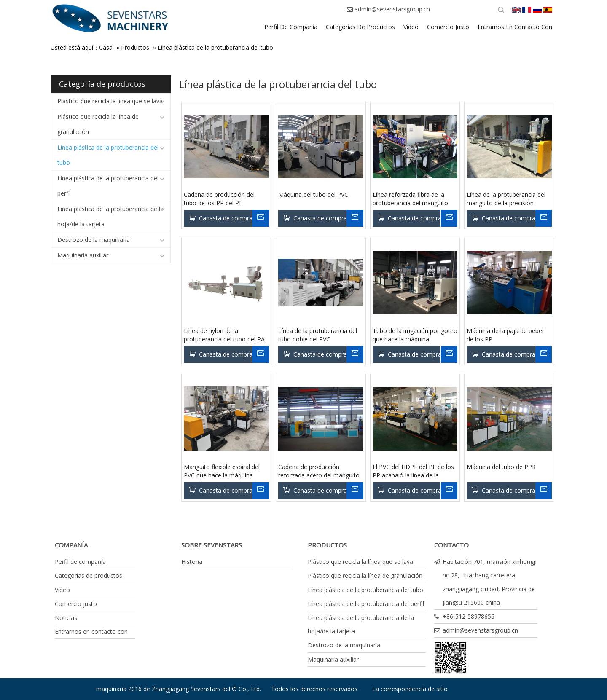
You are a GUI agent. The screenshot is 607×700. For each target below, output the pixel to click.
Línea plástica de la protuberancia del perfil (108, 186)
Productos (135, 47)
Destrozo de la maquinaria (94, 240)
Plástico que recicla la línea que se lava (110, 101)
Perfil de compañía (80, 562)
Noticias (66, 618)
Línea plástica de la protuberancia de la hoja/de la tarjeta (110, 216)
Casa (106, 47)
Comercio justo (76, 604)
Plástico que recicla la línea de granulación (98, 124)
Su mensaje (260, 218)
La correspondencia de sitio (410, 689)
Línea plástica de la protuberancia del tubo (215, 47)
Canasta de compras (226, 218)
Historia (192, 562)
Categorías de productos (89, 575)
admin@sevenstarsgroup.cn (392, 9)
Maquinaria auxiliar (83, 255)
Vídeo (62, 590)
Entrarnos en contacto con (91, 632)
